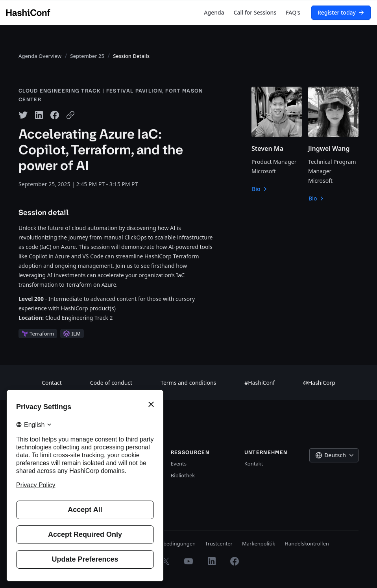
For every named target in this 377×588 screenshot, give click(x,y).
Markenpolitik (259, 543)
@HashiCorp (319, 383)
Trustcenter (219, 543)
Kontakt (254, 464)
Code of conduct (111, 383)
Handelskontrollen (307, 543)
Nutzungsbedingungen (168, 543)
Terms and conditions (188, 383)
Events (179, 464)
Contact (52, 383)
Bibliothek (183, 475)
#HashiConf (260, 383)
